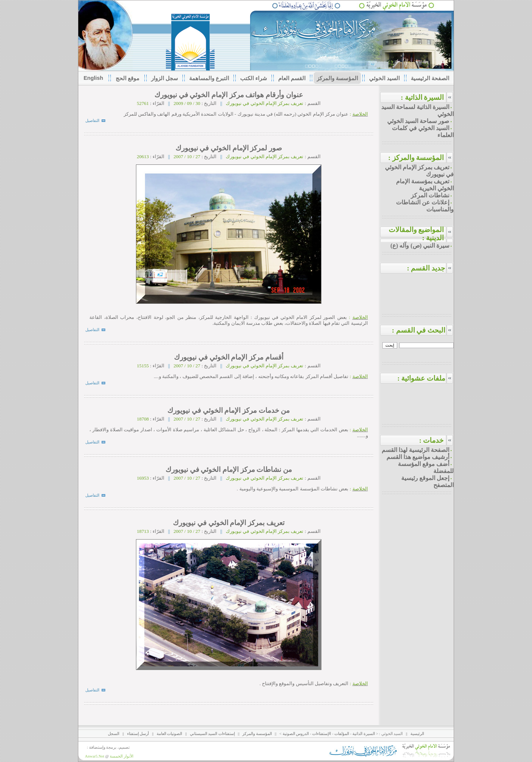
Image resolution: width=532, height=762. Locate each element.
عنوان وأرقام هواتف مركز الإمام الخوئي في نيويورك (228, 95)
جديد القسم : (430, 268)
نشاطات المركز (430, 195)
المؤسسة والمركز (257, 734)
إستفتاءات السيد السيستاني (212, 734)
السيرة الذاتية (364, 734)
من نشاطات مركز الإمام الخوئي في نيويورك (228, 470)
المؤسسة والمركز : (416, 158)
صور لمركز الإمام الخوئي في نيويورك (228, 148)
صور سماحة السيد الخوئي (418, 121)
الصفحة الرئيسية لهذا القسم (415, 450)
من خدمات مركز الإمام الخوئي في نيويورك (228, 410)
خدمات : (431, 440)
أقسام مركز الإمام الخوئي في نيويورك (228, 357)
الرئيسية (417, 734)
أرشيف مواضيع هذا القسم (418, 457)
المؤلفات (342, 734)
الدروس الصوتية (296, 734)
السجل (114, 734)
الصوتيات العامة (170, 734)
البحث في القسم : (423, 330)
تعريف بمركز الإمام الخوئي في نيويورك (228, 523)
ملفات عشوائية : (425, 378)
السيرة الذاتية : (422, 97)
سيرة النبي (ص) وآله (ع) (420, 246)
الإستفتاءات (322, 734)
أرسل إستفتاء (138, 734)
